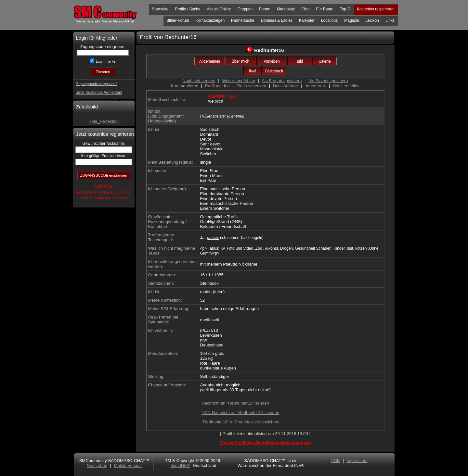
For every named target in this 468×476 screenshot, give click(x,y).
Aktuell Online (219, 9)
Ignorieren (315, 86)
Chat (305, 9)
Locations (329, 20)
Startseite (160, 9)
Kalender (307, 20)
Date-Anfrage (286, 86)
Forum (265, 9)
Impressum (357, 461)
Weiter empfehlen (239, 81)
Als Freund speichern (282, 81)
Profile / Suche (188, 9)
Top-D (345, 9)
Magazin (351, 20)
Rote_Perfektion (104, 121)
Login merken (106, 61)
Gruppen (245, 9)
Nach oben (97, 465)
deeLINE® (180, 465)
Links (390, 20)
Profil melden (217, 86)
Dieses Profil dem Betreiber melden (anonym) (265, 443)
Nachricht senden (199, 81)
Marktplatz (286, 9)
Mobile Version (128, 465)
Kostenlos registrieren (376, 9)
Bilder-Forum (178, 20)
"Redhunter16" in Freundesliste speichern (241, 422)
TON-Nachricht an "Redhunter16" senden (241, 413)
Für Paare (325, 9)
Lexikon (372, 20)
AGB (335, 461)
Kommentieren (185, 86)
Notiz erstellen (346, 86)
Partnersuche (243, 20)
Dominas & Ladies (276, 20)
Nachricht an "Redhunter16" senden (235, 403)
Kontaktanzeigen (210, 20)
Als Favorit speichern (328, 81)
